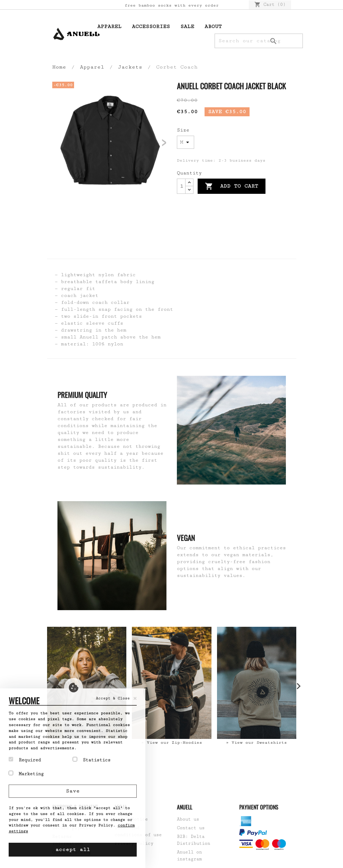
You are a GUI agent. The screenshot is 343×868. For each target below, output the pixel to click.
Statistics (92, 760)
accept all (73, 849)
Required (25, 760)
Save (73, 791)
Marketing (26, 774)
